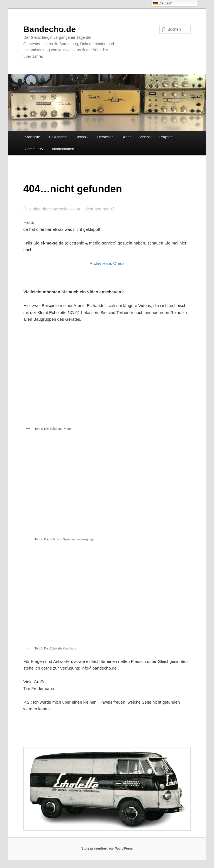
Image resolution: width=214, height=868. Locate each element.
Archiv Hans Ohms (107, 263)
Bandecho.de (50, 29)
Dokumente (58, 137)
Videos (145, 137)
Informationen (63, 149)
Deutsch (163, 3)
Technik (82, 137)
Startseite (32, 137)
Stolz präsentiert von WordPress (107, 848)
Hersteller (105, 137)
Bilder (126, 137)
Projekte (166, 137)
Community (34, 149)
